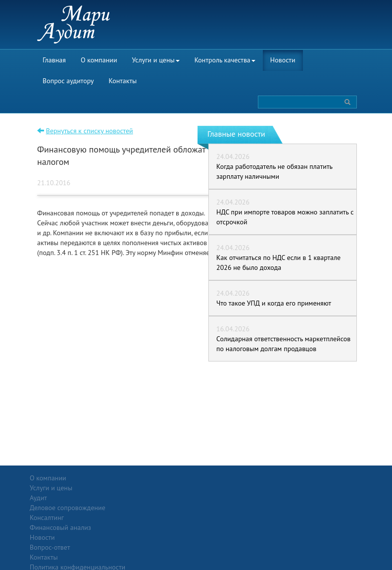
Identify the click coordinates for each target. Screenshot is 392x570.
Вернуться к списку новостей (90, 131)
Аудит (91, 488)
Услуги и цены (156, 60)
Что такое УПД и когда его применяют (274, 303)
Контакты (123, 81)
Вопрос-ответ (220, 478)
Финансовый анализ (113, 527)
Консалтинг (99, 518)
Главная (54, 60)
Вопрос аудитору (68, 81)
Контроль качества (225, 60)
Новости (283, 60)
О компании (99, 60)
